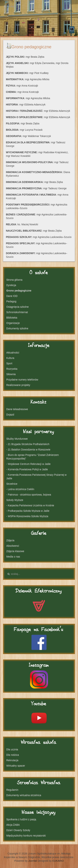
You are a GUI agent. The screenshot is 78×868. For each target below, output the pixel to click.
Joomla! (33, 861)
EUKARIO (58, 861)
